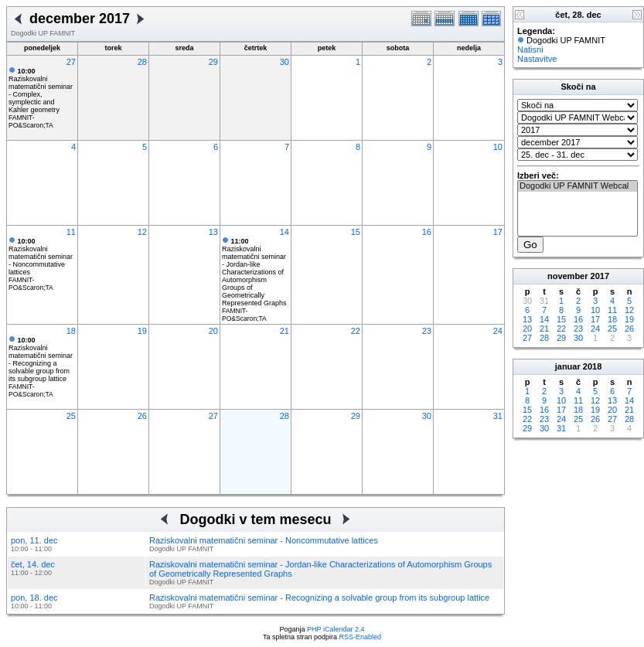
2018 (592, 366)
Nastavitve (537, 59)
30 (285, 62)
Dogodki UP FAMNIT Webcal (578, 186)
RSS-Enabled (361, 637)
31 (498, 416)
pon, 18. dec (34, 598)
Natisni (530, 49)
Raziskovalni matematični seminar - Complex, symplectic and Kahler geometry (41, 90)
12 (142, 232)
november (568, 276)
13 (213, 232)
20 (213, 331)
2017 (600, 276)
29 (213, 62)
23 (427, 331)
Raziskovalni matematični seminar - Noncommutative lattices (41, 257)
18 (71, 331)
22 (356, 331)
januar (568, 366)
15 (356, 232)
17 (498, 232)
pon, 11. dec (34, 540)
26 (142, 416)
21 (285, 331)
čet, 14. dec (33, 564)
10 (498, 147)
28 (142, 62)
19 (142, 331)
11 (71, 232)
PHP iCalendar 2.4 (336, 629)
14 (285, 232)
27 (71, 62)
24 (498, 331)
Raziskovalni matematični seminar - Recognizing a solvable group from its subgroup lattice (41, 359)
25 (71, 416)
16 (427, 232)
